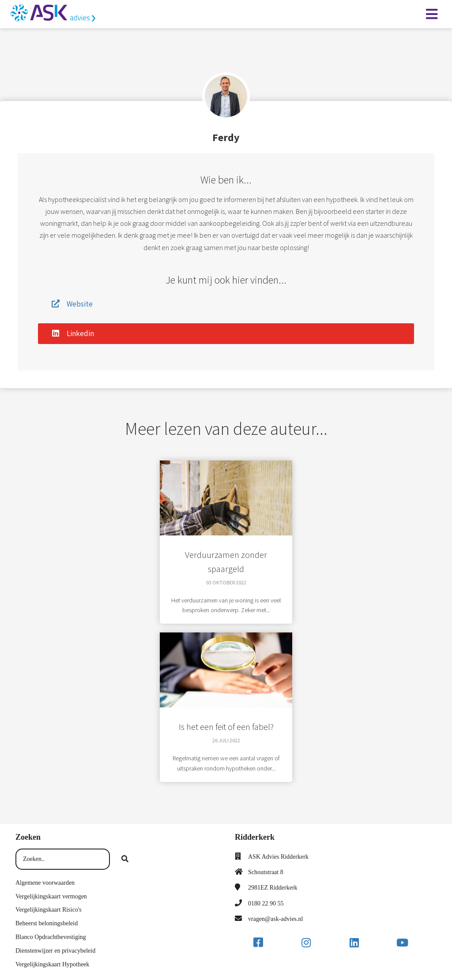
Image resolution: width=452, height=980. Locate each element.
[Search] (125, 859)
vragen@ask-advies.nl (275, 919)
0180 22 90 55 (266, 903)
